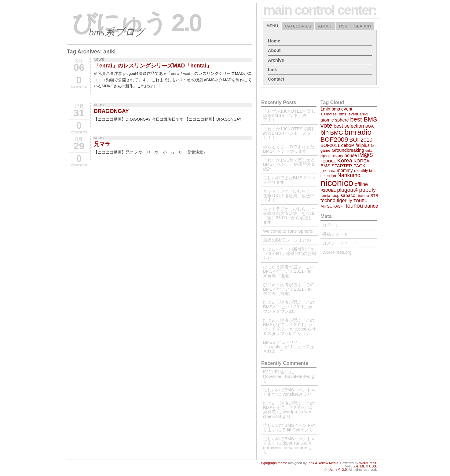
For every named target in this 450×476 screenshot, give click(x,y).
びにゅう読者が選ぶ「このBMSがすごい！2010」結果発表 (289, 408)
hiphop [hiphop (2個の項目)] (325, 156)
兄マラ (102, 144)
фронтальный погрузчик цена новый (287, 445)
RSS (343, 26)
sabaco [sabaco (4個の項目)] (348, 195)
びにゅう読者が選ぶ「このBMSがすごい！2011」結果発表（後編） (289, 271)
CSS (373, 466)
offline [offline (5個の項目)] (361, 184)
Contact (276, 79)
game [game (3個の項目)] (325, 150)
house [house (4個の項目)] (351, 155)
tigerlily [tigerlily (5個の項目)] (344, 200)
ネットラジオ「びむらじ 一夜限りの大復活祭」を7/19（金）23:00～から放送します (289, 215)
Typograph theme (274, 463)
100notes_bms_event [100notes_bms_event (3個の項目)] (339, 114)
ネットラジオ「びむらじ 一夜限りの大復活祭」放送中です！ (289, 196)
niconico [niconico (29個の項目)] (337, 183)
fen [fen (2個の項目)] (373, 146)
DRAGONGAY (111, 111)
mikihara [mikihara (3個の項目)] (328, 171)
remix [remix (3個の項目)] (325, 196)
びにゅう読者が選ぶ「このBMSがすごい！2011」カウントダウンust (289, 307)
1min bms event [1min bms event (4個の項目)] (336, 109)
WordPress (368, 463)
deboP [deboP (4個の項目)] (348, 145)
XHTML (359, 466)
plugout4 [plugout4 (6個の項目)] (348, 190)
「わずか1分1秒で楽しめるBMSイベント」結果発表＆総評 (289, 164)
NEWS (99, 60)
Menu (272, 26)
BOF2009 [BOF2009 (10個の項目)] (334, 139)
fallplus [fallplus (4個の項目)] (363, 145)
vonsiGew (292, 394)
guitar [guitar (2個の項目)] (370, 151)
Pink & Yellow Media (323, 463)
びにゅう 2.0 (136, 23)
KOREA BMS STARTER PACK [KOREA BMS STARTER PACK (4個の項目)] (345, 163)
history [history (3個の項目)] (337, 156)
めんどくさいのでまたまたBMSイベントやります (289, 149)
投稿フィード (335, 234)
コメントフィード (339, 243)
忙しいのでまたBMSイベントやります (289, 180)
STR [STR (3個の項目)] (375, 196)
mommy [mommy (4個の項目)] (345, 170)
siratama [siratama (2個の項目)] (363, 196)
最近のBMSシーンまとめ (287, 240)
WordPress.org (337, 252)
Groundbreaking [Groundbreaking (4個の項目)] (348, 150)
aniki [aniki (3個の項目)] (364, 114)
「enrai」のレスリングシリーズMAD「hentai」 (153, 66)
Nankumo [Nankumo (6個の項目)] (349, 175)
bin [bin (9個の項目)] (325, 133)
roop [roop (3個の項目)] (335, 196)
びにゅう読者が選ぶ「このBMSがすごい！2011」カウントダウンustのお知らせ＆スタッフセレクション (289, 327)
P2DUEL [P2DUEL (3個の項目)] (328, 190)
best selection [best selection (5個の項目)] (349, 126)
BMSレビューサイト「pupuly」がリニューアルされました (289, 347)
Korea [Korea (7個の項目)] (345, 160)
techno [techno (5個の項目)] (328, 200)
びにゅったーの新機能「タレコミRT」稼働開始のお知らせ (289, 254)
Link (273, 70)
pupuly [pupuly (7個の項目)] (367, 190)
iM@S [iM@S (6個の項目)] (366, 155)
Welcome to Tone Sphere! (288, 231)
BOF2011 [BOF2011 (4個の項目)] (330, 145)
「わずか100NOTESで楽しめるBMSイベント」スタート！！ (289, 133)
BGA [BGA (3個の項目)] (370, 126)
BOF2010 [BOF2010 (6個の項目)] (361, 140)
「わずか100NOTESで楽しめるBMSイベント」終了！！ (289, 116)
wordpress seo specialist (287, 414)
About (325, 26)
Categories (298, 26)
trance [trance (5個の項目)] (371, 206)
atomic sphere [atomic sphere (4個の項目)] (335, 120)
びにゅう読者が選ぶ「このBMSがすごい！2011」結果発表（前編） (289, 289)
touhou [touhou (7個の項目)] (355, 206)
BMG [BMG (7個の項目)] (337, 133)
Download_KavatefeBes (287, 376)
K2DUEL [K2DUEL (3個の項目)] (328, 161)
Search (363, 26)
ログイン (331, 225)
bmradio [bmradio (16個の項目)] (358, 132)
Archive (276, 60)
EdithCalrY (293, 430)
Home (274, 41)
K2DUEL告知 (276, 372)
